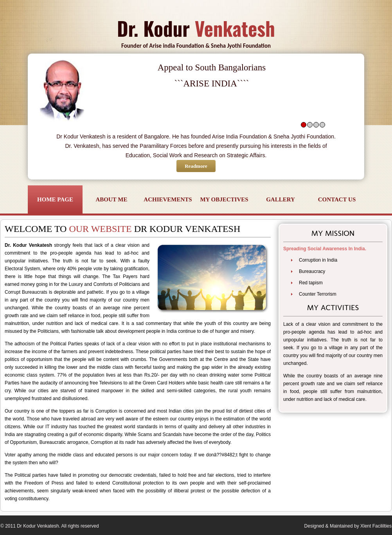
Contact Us (337, 199)
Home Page (55, 199)
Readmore (196, 166)
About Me (112, 199)
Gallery (281, 199)
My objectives (224, 199)
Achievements (168, 199)
